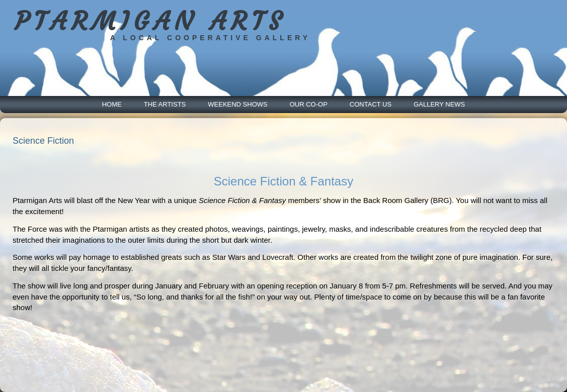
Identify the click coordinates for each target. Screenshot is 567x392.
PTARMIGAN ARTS (150, 21)
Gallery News (439, 104)
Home (112, 104)
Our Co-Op (309, 104)
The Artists (165, 104)
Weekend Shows (237, 104)
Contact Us (371, 104)
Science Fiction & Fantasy (283, 181)
